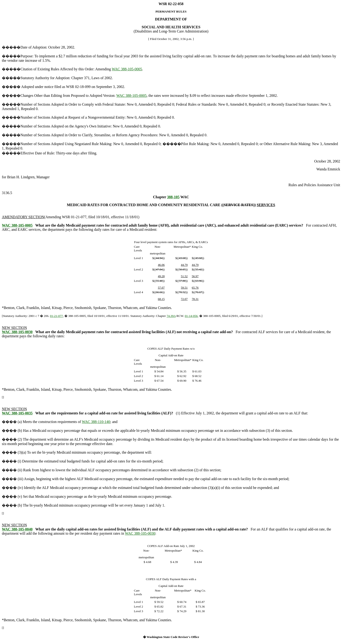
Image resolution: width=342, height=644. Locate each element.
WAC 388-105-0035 (17, 413)
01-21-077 (56, 316)
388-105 (173, 197)
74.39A (171, 316)
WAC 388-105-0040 (17, 529)
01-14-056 (191, 316)
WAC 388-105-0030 (17, 332)
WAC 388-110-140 (96, 422)
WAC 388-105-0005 (127, 69)
